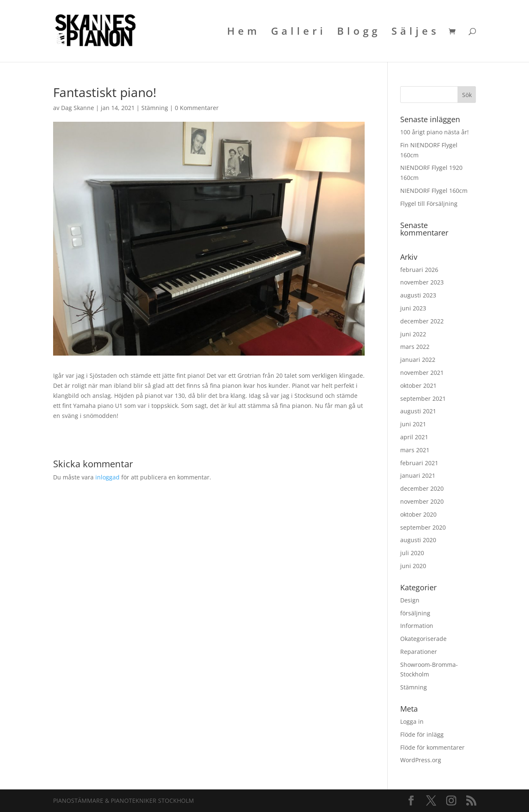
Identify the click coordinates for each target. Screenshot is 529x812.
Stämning (155, 108)
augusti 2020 (418, 540)
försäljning (415, 613)
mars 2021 (415, 450)
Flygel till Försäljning (429, 204)
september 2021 (423, 398)
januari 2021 (418, 475)
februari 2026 (419, 270)
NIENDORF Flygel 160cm (434, 191)
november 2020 (422, 501)
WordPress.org (421, 760)
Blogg (359, 33)
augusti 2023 (418, 295)
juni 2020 (413, 566)
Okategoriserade (423, 639)
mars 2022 (415, 347)
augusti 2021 (418, 411)
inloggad (107, 477)
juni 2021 (413, 424)
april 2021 (414, 437)
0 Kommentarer (197, 108)
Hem (244, 33)
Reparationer (419, 652)
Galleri (299, 33)
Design (410, 600)
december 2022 (422, 321)
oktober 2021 (418, 386)
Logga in (412, 721)
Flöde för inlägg (422, 734)
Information (417, 626)
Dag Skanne (78, 108)
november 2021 (422, 373)
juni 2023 (413, 308)
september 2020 (423, 527)
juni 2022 (413, 334)
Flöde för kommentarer (432, 747)
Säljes (415, 33)
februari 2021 (419, 463)
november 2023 (422, 282)
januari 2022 (418, 360)
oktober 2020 (418, 514)
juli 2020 (412, 553)
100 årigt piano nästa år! (434, 132)
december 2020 (422, 488)
